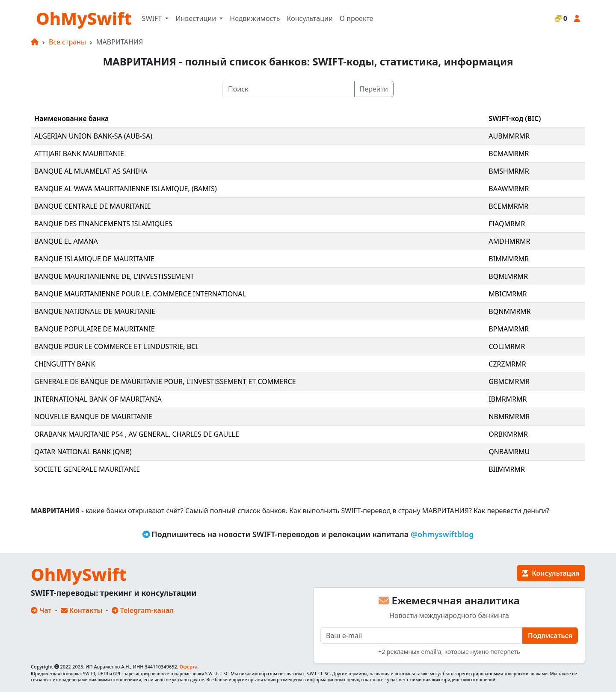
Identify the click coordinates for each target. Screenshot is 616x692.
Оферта (189, 667)
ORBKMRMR (508, 434)
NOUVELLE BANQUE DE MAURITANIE (93, 417)
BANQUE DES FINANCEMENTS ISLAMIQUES (103, 224)
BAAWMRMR (509, 189)
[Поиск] (289, 89)
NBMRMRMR (509, 417)
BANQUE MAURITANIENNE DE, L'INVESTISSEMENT (114, 276)
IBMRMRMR (508, 399)
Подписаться (550, 636)
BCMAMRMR (509, 154)
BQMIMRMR (508, 276)
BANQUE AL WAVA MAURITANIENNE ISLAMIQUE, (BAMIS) (126, 189)
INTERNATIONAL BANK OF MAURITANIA (98, 399)
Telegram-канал (143, 610)
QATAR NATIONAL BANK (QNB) (83, 452)
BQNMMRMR (510, 311)
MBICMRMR (508, 294)
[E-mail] (422, 636)
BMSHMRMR (509, 171)
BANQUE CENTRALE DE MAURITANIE (93, 206)
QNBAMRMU (509, 452)
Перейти (374, 89)
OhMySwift (84, 18)
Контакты (82, 610)
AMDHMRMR (509, 241)
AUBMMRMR (509, 136)
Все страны (67, 42)
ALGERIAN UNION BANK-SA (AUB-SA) (93, 136)
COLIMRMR (507, 346)
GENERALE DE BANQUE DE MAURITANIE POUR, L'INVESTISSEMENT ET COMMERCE (165, 381)
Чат (41, 610)
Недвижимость (255, 18)
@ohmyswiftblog (442, 534)
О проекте (357, 18)
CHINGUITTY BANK (65, 364)
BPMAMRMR (509, 329)
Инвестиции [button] (197, 18)
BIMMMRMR (509, 259)
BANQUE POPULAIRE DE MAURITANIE (95, 329)
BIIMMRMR (507, 469)
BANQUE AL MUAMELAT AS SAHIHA (91, 171)
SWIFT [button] (153, 18)
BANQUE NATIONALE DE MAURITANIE (95, 311)
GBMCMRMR (509, 381)
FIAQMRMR (507, 224)
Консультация (551, 573)
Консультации (309, 18)
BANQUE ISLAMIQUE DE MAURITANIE (94, 259)
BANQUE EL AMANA (66, 241)
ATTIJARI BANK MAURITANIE (79, 154)
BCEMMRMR (508, 206)
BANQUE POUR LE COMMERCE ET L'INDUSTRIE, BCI (116, 346)
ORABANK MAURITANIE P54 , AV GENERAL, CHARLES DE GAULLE (137, 434)
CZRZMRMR (507, 364)
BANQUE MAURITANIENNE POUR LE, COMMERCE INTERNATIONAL (140, 294)
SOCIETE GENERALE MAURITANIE (87, 469)
